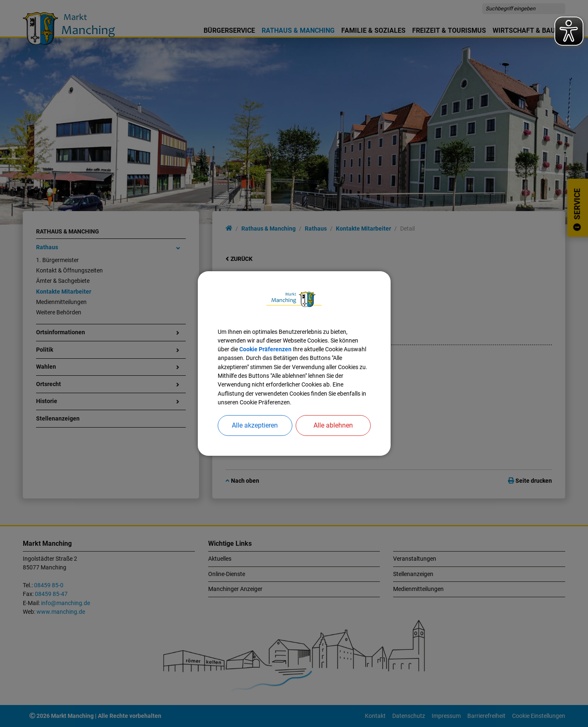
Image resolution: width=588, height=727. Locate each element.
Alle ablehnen (333, 425)
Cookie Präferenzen (265, 349)
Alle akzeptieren (255, 425)
